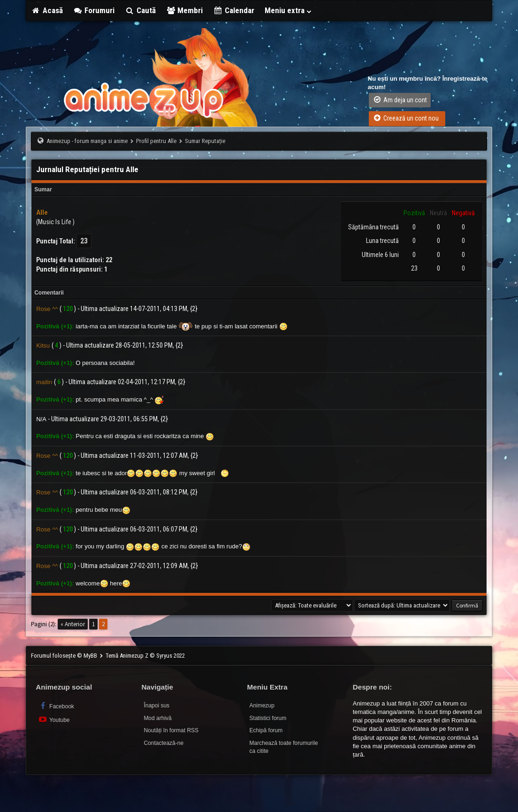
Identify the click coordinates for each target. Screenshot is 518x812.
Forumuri (94, 10)
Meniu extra (289, 10)
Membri (185, 10)
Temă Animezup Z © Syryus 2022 (145, 656)
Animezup (262, 706)
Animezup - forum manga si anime (87, 141)
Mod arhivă (157, 718)
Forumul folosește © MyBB (65, 656)
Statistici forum (268, 718)
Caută (140, 10)
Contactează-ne (164, 743)
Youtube (54, 719)
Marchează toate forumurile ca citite (284, 747)
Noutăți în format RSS (171, 730)
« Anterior (73, 624)
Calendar (234, 10)
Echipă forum (266, 730)
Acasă (47, 10)
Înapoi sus (156, 706)
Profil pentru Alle (156, 141)
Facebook (56, 706)
